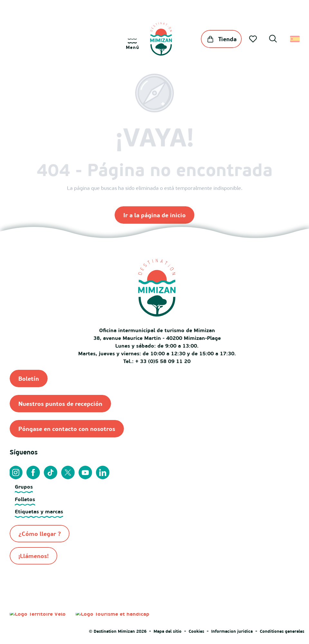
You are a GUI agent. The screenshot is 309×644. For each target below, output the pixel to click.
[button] (273, 40)
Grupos (24, 487)
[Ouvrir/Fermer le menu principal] (132, 44)
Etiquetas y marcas (39, 511)
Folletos (25, 499)
